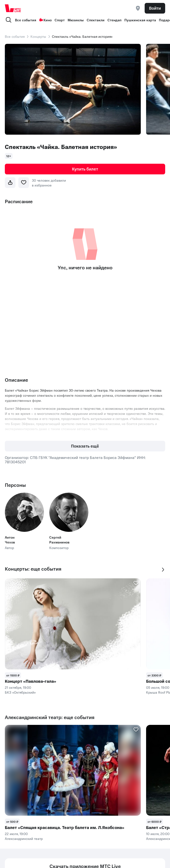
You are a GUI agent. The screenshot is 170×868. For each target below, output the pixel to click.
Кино (45, 20)
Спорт (60, 20)
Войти (155, 8)
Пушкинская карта (140, 20)
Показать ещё (85, 446)
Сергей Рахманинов (59, 540)
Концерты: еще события (33, 569)
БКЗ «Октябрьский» (20, 692)
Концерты (38, 36)
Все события (26, 20)
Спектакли (96, 20)
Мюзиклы (76, 20)
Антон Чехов (10, 540)
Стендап (114, 20)
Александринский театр (24, 838)
